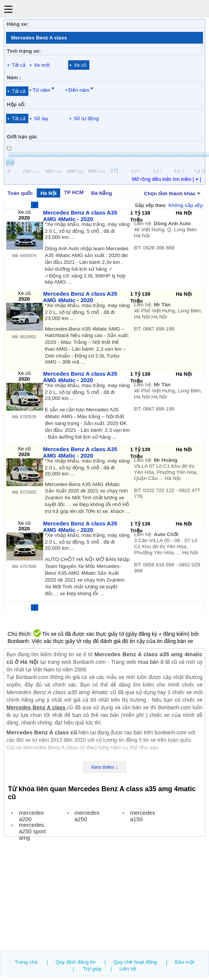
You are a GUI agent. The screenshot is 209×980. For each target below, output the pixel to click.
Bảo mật (185, 962)
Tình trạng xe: (24, 51)
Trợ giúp (92, 969)
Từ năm (41, 90)
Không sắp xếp (186, 205)
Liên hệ (128, 969)
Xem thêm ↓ (104, 767)
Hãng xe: (18, 24)
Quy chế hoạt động (135, 962)
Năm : (14, 78)
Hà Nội (48, 193)
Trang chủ (26, 962)
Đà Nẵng (102, 193)
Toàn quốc (20, 193)
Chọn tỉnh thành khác (173, 193)
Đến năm (79, 90)
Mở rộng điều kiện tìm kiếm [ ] (166, 179)
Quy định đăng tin (76, 962)
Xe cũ (80, 65)
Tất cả (19, 65)
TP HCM (74, 192)
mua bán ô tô (154, 662)
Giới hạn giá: (22, 137)
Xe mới (42, 65)
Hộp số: (16, 104)
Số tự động (86, 118)
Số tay (41, 118)
